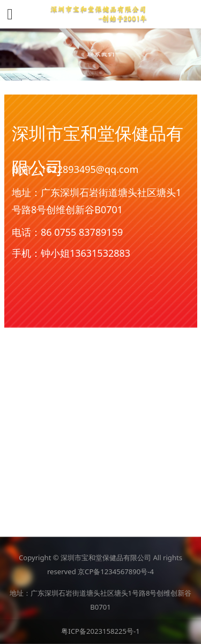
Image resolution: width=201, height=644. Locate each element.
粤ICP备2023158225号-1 (100, 631)
